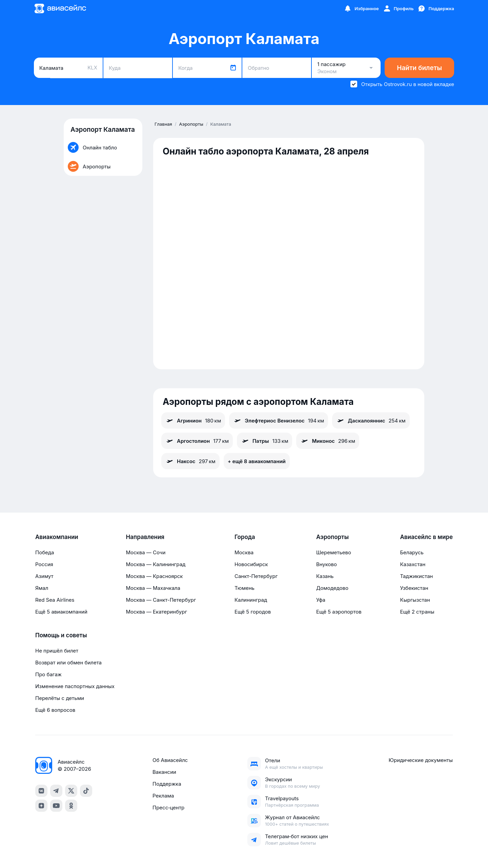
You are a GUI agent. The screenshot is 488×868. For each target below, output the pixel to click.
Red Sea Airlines (55, 600)
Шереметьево (334, 552)
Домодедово (332, 588)
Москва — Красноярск (154, 576)
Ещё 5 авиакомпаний (61, 612)
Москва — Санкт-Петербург (161, 600)
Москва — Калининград (156, 564)
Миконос (328, 441)
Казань (325, 576)
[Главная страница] (60, 8)
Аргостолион (197, 441)
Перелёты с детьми (60, 698)
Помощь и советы (61, 635)
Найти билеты (419, 68)
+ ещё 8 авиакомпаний (257, 461)
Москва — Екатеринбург (156, 612)
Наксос (190, 461)
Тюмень (245, 588)
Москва (244, 552)
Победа (45, 552)
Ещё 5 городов (253, 612)
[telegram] (56, 791)
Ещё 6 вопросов (55, 710)
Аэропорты (332, 537)
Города (245, 537)
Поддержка (167, 784)
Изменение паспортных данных (75, 686)
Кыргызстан (415, 600)
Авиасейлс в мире (426, 537)
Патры (265, 441)
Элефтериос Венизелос (279, 420)
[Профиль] (398, 8)
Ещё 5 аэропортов (339, 612)
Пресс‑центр (168, 808)
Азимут (44, 576)
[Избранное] (361, 8)
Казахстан (413, 564)
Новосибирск (251, 564)
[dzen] (41, 806)
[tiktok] (86, 791)
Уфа (321, 600)
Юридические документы (421, 760)
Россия (44, 564)
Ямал (42, 588)
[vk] (41, 791)
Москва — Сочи (146, 552)
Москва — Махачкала (153, 588)
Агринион (193, 420)
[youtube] (56, 806)
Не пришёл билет (57, 651)
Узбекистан (414, 588)
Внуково (327, 564)
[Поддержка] (436, 8)
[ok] (71, 806)
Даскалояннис (371, 420)
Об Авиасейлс (170, 760)
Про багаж (48, 674)
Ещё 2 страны (417, 612)
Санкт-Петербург (256, 576)
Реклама (163, 796)
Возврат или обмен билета (68, 663)
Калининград (251, 600)
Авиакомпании (57, 537)
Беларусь (412, 552)
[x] (71, 791)
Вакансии (164, 772)
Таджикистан (416, 576)
